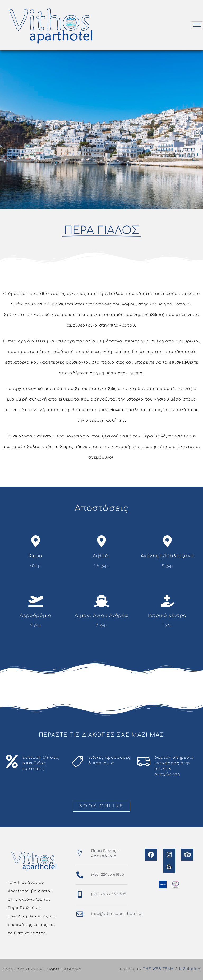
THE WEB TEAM (158, 969)
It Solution (190, 969)
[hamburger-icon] (197, 25)
